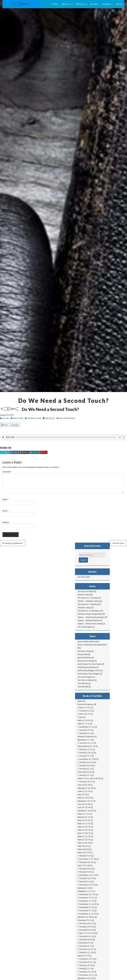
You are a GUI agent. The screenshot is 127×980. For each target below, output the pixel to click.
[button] (72, 4)
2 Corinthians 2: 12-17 (87, 914)
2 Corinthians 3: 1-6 (86, 910)
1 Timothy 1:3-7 (84, 730)
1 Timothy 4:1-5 (84, 769)
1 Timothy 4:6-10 (85, 765)
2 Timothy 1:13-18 (85, 972)
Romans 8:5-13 (84, 817)
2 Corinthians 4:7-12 (86, 898)
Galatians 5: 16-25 (85, 811)
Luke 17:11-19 (84, 865)
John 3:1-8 (82, 794)
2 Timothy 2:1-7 (84, 968)
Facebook (15, 452)
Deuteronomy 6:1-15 (86, 746)
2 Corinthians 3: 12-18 (87, 904)
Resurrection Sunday (86, 661)
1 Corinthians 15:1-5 (86, 975)
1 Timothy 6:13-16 (85, 930)
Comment (7, 472)
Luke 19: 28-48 (84, 807)
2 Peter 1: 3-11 (84, 707)
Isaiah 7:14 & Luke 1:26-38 (89, 778)
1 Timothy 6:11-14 (85, 936)
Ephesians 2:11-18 (85, 788)
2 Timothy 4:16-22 (85, 862)
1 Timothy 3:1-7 (84, 775)
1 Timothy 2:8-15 (85, 782)
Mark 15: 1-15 (83, 724)
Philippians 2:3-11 (85, 891)
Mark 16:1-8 (83, 846)
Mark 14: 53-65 (84, 830)
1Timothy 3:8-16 (85, 772)
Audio (15, 425)
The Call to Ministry (86, 680)
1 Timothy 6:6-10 (85, 939)
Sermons (94, 4)
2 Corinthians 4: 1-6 (86, 901)
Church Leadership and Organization (92, 645)
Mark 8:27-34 (83, 956)
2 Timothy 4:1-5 (84, 711)
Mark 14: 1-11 (83, 814)
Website (6, 522)
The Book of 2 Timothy (87, 604)
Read (4, 425)
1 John (80, 717)
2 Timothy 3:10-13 (85, 878)
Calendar (106, 4)
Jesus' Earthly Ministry (87, 641)
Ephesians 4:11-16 (85, 978)
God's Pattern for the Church (89, 664)
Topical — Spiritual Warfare (89, 620)
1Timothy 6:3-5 (84, 943)
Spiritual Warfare (84, 658)
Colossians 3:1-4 (84, 920)
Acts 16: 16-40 (84, 804)
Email (5, 511)
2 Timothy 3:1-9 (84, 881)
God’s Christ (118, 543)
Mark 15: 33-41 (84, 840)
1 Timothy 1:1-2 (84, 733)
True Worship (83, 687)
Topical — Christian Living (88, 601)
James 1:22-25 (84, 791)
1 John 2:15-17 (84, 714)
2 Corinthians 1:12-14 (87, 875)
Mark (80, 701)
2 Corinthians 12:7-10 (87, 894)
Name (6, 499)
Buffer (25, 452)
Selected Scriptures (86, 704)
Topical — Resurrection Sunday (90, 624)
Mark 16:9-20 (83, 849)
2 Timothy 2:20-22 (85, 923)
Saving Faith (83, 654)
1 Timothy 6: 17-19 (86, 959)
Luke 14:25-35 (84, 785)
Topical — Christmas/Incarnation (91, 617)
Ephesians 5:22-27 (85, 801)
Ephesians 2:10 (84, 888)
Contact (119, 4)
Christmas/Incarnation (87, 667)
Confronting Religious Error (89, 670)
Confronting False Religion (89, 674)
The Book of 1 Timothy (87, 598)
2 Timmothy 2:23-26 (86, 885)
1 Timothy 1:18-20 (85, 753)
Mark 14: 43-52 (84, 827)
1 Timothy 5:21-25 (85, 949)
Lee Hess (81, 577)
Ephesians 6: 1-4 (84, 740)
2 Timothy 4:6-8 (84, 872)
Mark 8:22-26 (50, 418)
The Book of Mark (85, 591)
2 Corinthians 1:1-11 (86, 727)
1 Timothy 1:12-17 (85, 743)
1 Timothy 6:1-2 (84, 946)
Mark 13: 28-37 (84, 798)
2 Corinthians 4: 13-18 (87, 859)
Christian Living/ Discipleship (89, 614)
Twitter (5, 452)
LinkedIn (35, 452)
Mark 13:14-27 (84, 852)
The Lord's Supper (85, 627)
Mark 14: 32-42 (84, 720)
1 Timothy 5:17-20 (85, 952)
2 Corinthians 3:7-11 (86, 907)
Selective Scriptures (86, 736)
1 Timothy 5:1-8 (84, 856)
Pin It (44, 452)
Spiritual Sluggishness (13, 543)
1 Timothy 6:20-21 (85, 962)
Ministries (80, 4)
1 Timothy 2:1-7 (84, 756)
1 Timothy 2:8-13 (85, 965)
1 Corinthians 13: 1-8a (87, 759)
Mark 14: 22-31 (84, 823)
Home (55, 4)
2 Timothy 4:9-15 (85, 869)
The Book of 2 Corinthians (88, 611)
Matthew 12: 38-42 (86, 917)
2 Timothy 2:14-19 (85, 927)
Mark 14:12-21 (84, 820)
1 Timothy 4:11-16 (85, 762)
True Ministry (83, 683)
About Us (66, 4)
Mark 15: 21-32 (84, 836)
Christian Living (84, 607)
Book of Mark (83, 595)
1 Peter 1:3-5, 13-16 (86, 933)
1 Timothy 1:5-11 (85, 749)
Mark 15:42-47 (84, 843)
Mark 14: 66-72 (84, 833)
